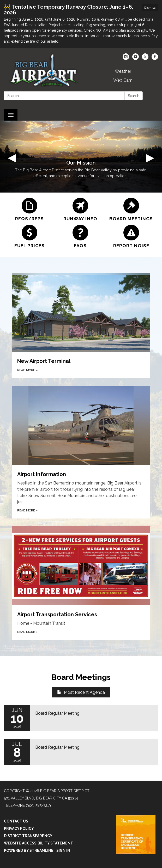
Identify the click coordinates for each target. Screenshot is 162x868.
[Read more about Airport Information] (81, 452)
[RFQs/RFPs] (29, 210)
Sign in (63, 850)
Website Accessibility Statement (38, 843)
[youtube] (136, 58)
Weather (123, 71)
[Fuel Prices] (29, 237)
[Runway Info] (80, 210)
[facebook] (155, 58)
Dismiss (150, 8)
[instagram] (126, 58)
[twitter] (145, 58)
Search (134, 96)
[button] (12, 157)
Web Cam (123, 80)
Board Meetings (81, 677)
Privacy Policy (19, 828)
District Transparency (28, 836)
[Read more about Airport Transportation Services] (81, 583)
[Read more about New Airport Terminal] (81, 326)
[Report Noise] (131, 237)
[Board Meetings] (131, 210)
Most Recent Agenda (81, 692)
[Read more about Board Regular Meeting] (81, 718)
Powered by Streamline (29, 850)
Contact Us (16, 821)
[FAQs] (80, 237)
